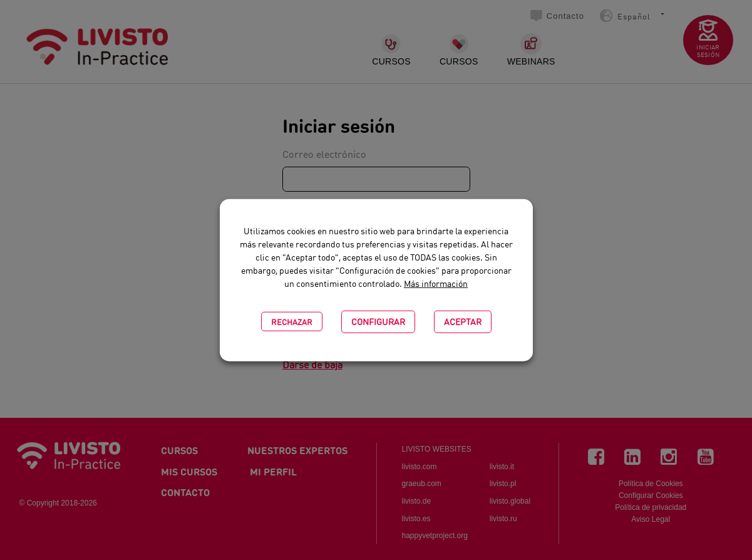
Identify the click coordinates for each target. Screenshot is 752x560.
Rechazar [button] (292, 321)
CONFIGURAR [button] (378, 321)
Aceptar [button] (463, 321)
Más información (436, 284)
